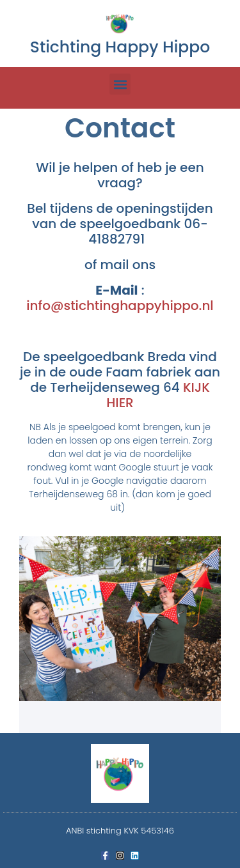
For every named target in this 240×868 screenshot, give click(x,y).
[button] (120, 84)
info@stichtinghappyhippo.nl (120, 306)
